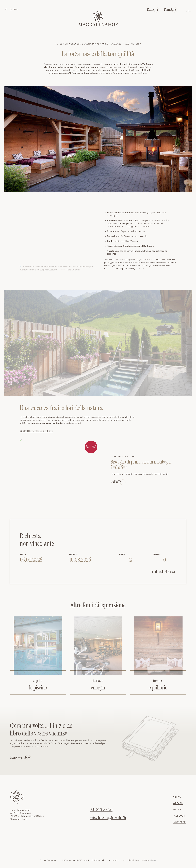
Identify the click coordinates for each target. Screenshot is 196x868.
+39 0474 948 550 (101, 810)
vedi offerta (117, 482)
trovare (157, 681)
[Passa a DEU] (6, 9)
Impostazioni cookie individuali (121, 860)
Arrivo (177, 797)
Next (183, 496)
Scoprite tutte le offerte (36, 431)
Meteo (177, 810)
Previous (13, 496)
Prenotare (170, 9)
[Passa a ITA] (11, 9)
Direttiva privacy (101, 860)
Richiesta (152, 9)
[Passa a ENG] (16, 9)
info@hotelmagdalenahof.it (108, 818)
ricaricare (97, 681)
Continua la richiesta (163, 572)
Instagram (180, 822)
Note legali (88, 860)
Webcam (178, 803)
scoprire (37, 681)
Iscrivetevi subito (20, 757)
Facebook (179, 816)
